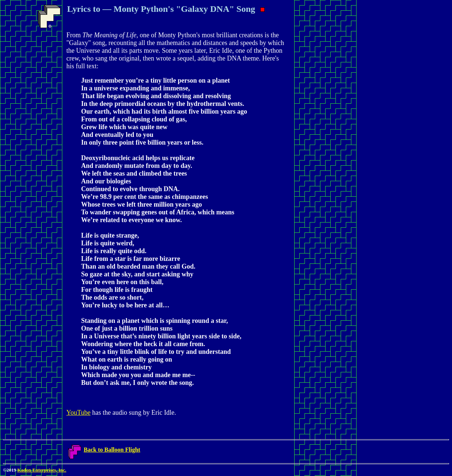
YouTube (79, 413)
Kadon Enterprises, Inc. (42, 470)
